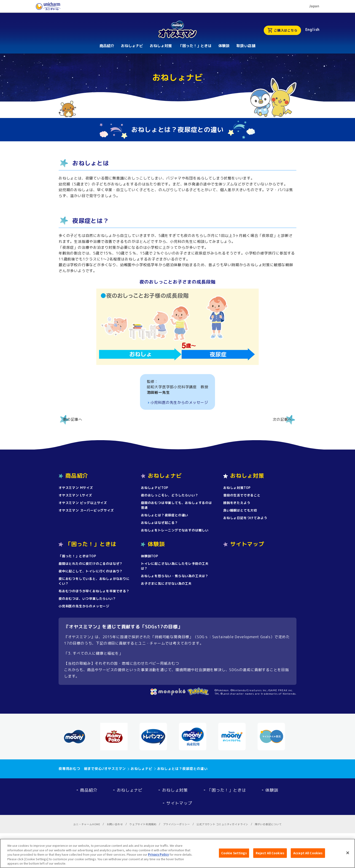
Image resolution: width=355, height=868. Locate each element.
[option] (79, 737)
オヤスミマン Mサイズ (76, 488)
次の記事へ (282, 419)
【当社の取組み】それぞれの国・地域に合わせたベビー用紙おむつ (122, 663)
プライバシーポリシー (177, 824)
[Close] (348, 855)
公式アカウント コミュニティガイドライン (222, 824)
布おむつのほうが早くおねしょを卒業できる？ (94, 591)
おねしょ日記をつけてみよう (245, 518)
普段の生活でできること (242, 495)
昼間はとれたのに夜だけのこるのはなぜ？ (91, 564)
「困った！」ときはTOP (77, 556)
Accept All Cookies (308, 855)
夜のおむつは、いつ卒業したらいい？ (87, 599)
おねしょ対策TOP (237, 488)
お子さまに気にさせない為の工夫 (166, 583)
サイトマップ (247, 544)
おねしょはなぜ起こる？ (160, 523)
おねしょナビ (130, 790)
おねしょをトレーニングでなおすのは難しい (175, 530)
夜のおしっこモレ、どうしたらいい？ (170, 495)
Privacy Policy (158, 857)
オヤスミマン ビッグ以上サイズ (83, 503)
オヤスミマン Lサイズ (75, 495)
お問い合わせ (115, 824)
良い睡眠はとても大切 (240, 510)
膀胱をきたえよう (237, 503)
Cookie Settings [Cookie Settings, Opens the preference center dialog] (234, 855)
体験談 (272, 790)
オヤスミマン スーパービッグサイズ (86, 510)
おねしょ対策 (175, 790)
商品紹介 (89, 790)
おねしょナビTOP (155, 488)
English (313, 29)
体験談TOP (150, 556)
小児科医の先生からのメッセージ (179, 402)
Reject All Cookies (270, 855)
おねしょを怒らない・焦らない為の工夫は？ (175, 576)
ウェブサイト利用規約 (143, 824)
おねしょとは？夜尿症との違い (165, 515)
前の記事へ (73, 419)
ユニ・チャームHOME (87, 824)
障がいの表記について (268, 824)
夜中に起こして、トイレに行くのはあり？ (91, 571)
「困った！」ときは (227, 790)
